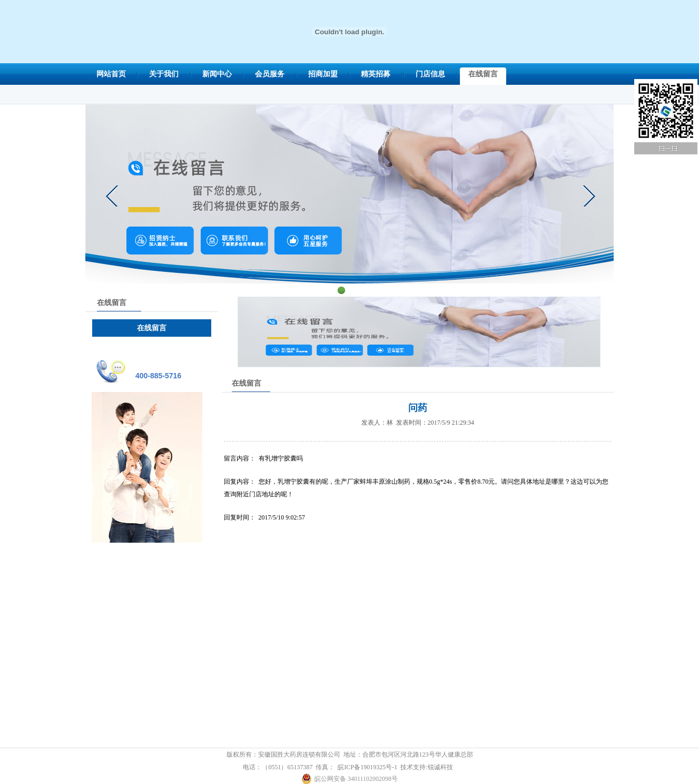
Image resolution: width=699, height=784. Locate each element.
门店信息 (430, 74)
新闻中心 (217, 74)
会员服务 (270, 74)
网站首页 (111, 74)
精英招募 (376, 74)
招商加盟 (323, 74)
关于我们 (164, 74)
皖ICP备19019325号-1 (367, 767)
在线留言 (483, 74)
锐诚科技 (440, 767)
